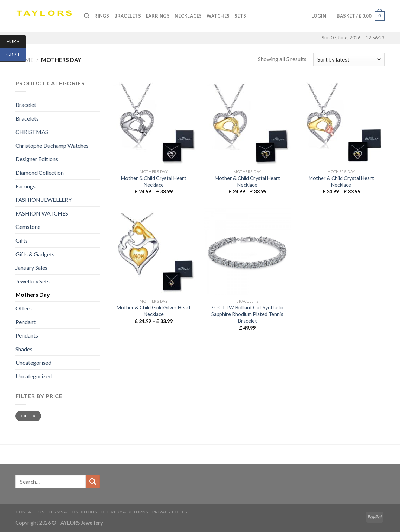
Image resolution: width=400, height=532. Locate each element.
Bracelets (128, 16)
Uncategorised (33, 362)
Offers (24, 308)
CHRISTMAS (32, 132)
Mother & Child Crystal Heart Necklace (154, 181)
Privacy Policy (170, 512)
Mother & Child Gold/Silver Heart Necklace (154, 311)
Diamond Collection (40, 172)
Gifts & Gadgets (35, 254)
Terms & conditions (73, 512)
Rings (102, 16)
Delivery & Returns (125, 512)
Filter (28, 416)
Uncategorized (34, 376)
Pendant (25, 322)
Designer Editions (37, 159)
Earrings (158, 16)
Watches (218, 16)
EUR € (17, 42)
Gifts (22, 240)
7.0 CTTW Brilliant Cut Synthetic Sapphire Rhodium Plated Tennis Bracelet (247, 314)
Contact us (30, 512)
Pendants (27, 335)
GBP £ (17, 55)
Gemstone (28, 227)
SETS (240, 16)
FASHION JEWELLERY (44, 200)
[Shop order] (349, 60)
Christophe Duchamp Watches (52, 145)
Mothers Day (33, 294)
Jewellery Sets (33, 281)
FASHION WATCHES (42, 213)
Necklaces (188, 16)
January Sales (31, 267)
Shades (24, 349)
